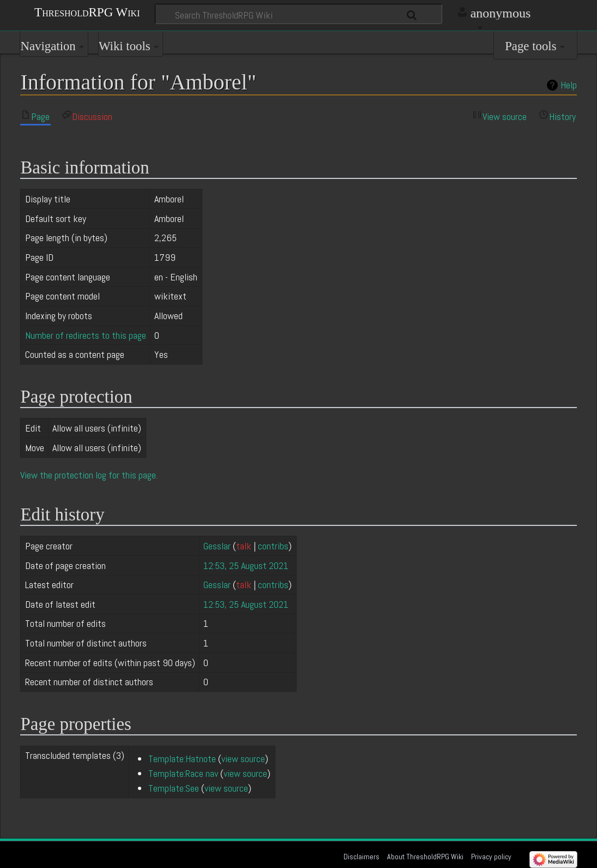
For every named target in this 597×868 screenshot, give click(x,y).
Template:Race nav (183, 773)
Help (569, 85)
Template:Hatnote (182, 759)
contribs (273, 546)
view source (243, 759)
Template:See (174, 788)
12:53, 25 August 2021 (246, 565)
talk (244, 546)
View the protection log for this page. (89, 475)
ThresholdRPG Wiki (87, 11)
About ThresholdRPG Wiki (425, 857)
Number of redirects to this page (86, 335)
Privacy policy (491, 857)
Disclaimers (361, 857)
